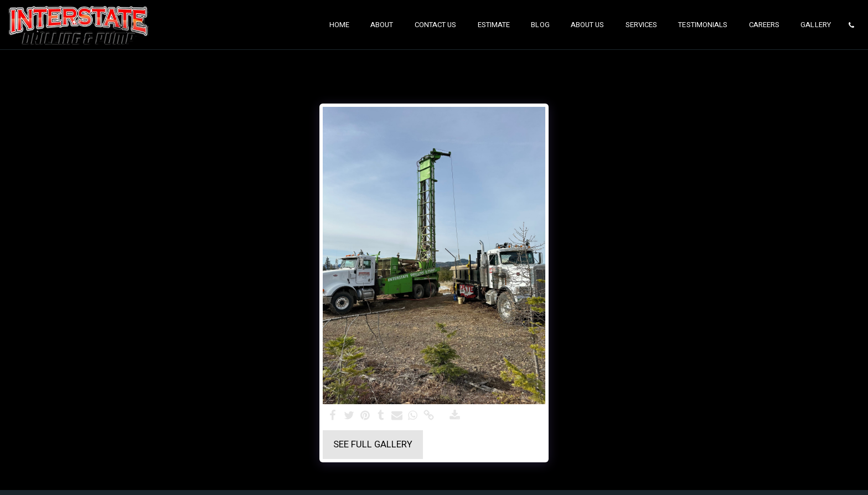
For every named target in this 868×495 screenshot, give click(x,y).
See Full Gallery (373, 445)
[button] (851, 25)
